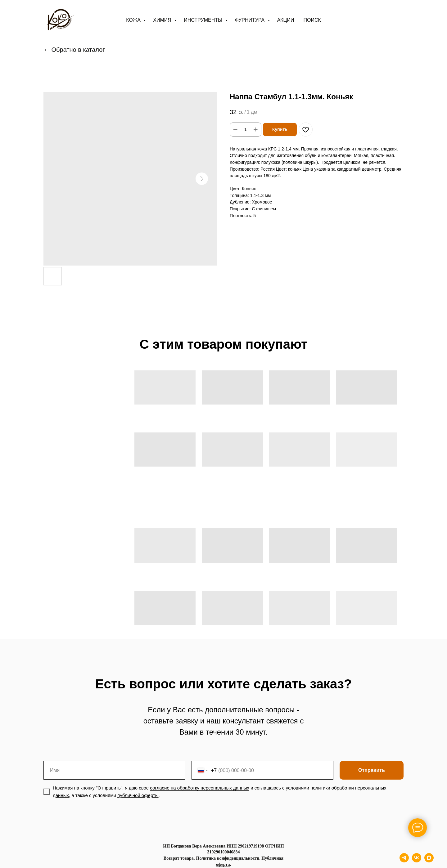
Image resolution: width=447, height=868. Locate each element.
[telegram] (404, 861)
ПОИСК (312, 20)
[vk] (417, 861)
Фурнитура (251, 20)
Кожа (134, 20)
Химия (163, 20)
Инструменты (204, 20)
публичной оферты (138, 795)
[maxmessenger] (429, 861)
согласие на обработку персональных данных (200, 788)
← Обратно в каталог (74, 50)
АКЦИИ (286, 20)
